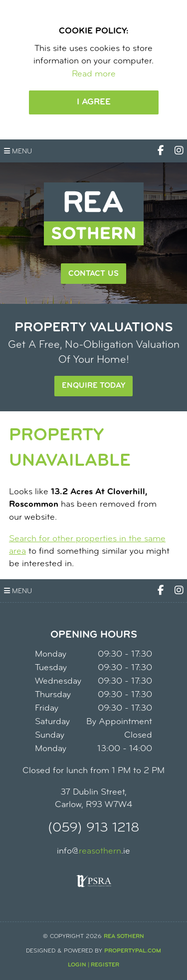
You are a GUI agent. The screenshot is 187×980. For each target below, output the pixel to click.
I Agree (94, 102)
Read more (94, 74)
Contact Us (93, 274)
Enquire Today (93, 386)
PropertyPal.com (133, 951)
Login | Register (93, 965)
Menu (18, 151)
